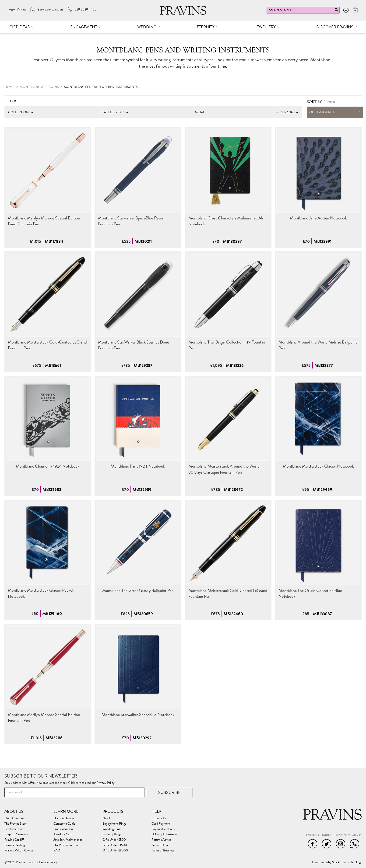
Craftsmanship (14, 829)
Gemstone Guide (64, 824)
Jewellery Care (63, 834)
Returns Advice (161, 840)
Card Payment (161, 824)
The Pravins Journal (66, 845)
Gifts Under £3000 (115, 851)
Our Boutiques (14, 818)
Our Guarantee (63, 829)
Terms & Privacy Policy (43, 862)
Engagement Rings (114, 824)
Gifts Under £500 (114, 840)
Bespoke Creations (16, 834)
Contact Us (159, 818)
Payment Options (163, 829)
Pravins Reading (15, 845)
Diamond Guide (64, 818)
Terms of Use (160, 845)
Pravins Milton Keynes (19, 851)
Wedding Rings (112, 829)
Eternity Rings (112, 834)
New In (107, 818)
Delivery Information (165, 834)
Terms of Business (163, 851)
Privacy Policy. (106, 783)
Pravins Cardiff (14, 840)
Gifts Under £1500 (115, 845)
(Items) (321, 102)
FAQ (57, 851)
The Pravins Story (16, 824)
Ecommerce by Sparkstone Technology (337, 862)
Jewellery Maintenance (68, 840)
